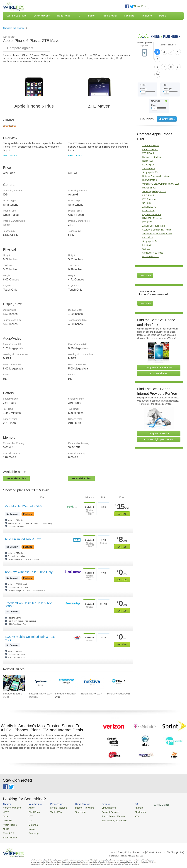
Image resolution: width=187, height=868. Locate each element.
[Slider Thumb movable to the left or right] (143, 74)
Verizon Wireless (11, 807)
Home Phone (63, 16)
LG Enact (147, 227)
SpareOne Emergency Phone (157, 211)
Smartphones (100, 807)
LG (27, 819)
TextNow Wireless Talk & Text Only (29, 572)
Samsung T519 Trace (153, 234)
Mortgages (147, 16)
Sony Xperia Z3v (151, 154)
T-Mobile (7, 819)
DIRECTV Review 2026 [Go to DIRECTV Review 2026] (119, 694)
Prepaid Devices (101, 811)
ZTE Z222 (147, 204)
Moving (163, 16)
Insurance (129, 16)
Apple (28, 807)
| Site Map (170, 848)
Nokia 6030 (148, 142)
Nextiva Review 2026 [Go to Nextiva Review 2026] (91, 694)
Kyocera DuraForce (152, 196)
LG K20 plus (148, 146)
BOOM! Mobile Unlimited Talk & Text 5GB (30, 638)
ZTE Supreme (149, 181)
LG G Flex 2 (148, 177)
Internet (91, 16)
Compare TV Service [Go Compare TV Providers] (159, 415)
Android (127, 807)
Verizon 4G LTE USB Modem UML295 (161, 165)
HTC (28, 815)
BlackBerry (31, 811)
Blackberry (128, 811)
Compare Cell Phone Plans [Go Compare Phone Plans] (159, 349)
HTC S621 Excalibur (152, 200)
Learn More (145, 257)
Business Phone (42, 16)
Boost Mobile (9, 834)
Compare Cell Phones (14, 28)
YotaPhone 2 (149, 150)
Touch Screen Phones (104, 815)
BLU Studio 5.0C (151, 238)
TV (79, 16)
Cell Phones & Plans (17, 16)
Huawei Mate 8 (150, 162)
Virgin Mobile (9, 822)
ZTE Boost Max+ (151, 127)
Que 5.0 (146, 231)
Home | (113, 848)
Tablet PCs (53, 811)
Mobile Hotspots (55, 807)
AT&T (6, 811)
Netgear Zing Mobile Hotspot (156, 158)
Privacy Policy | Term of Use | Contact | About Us (141, 848)
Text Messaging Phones (105, 819)
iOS (125, 815)
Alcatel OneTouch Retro (154, 207)
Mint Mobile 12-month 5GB (23, 506)
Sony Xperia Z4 (150, 223)
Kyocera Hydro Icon (152, 139)
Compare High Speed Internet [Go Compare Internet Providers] (159, 421)
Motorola (30, 822)
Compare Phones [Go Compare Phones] (159, 355)
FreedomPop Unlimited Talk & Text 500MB (29, 605)
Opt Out (180, 848)
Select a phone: (144, 44)
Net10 (6, 826)
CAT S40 (147, 184)
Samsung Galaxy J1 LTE (154, 173)
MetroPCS (8, 830)
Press (144, 6)
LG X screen (148, 192)
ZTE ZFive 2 (148, 135)
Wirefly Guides (148, 804)
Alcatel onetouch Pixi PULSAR (157, 215)
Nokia (28, 826)
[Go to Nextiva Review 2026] (92, 683)
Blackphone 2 (149, 169)
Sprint (6, 815)
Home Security (110, 16)
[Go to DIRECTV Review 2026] (118, 683)
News (137, 6)
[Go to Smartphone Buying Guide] (14, 683)
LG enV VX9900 (150, 131)
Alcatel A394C (149, 188)
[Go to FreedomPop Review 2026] (66, 683)
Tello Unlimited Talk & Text (23, 539)
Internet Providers (78, 807)
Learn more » (10, 155)
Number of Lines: (168, 45)
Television (74, 811)
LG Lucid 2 (148, 219)
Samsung (30, 830)
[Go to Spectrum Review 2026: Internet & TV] (40, 683)
